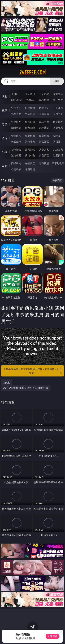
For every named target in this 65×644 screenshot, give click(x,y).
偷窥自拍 (16, 136)
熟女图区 (44, 141)
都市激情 (16, 149)
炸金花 (30, 100)
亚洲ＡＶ (16, 108)
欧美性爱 (58, 122)
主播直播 (44, 114)
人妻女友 (44, 149)
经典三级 (30, 128)
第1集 (7, 382)
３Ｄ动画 (58, 108)
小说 (5, 152)
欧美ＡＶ (44, 108)
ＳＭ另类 (58, 114)
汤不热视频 (58, 163)
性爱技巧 (58, 155)
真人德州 (30, 94)
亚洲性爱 (16, 122)
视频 (5, 110)
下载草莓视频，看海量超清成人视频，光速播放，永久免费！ (33, 371)
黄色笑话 (44, 155)
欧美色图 (44, 136)
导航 (5, 166)
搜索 (57, 81)
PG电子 (16, 94)
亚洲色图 (30, 136)
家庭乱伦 (30, 149)
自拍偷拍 (30, 108)
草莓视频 (44, 163)
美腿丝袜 (16, 141)
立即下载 (53, 636)
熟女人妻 (16, 114)
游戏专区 (58, 94)
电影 (5, 124)
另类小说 (30, 155)
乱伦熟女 (44, 128)
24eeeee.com (32, 72)
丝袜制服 (30, 114)
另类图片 (58, 141)
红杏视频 (16, 169)
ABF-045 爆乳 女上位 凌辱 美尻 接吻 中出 (26, 388)
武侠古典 (58, 149)
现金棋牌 (44, 100)
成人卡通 (44, 122)
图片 (5, 138)
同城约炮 (16, 163)
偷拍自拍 (30, 122)
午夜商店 (30, 163)
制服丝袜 (16, 128)
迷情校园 (16, 155)
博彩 (5, 96)
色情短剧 (30, 169)
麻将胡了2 (16, 100)
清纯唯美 (30, 141)
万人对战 (44, 94)
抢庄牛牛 (58, 100)
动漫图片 (58, 136)
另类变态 (58, 128)
